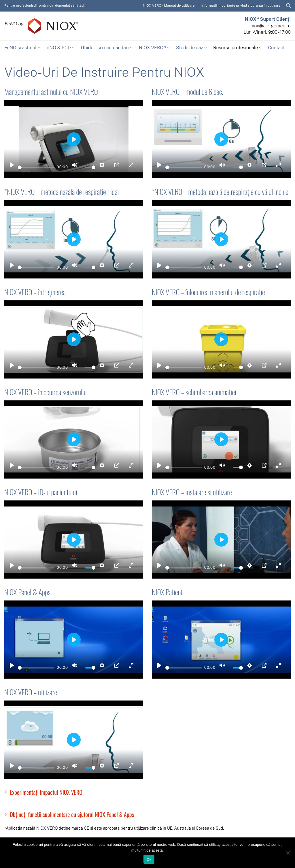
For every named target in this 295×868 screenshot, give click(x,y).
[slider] (36, 167)
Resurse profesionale (237, 48)
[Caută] (288, 6)
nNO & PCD (61, 48)
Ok (149, 859)
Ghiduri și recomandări (107, 48)
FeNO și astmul (22, 48)
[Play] (12, 165)
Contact (276, 48)
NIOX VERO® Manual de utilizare (169, 5)
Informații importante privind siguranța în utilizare (241, 5)
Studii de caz (191, 48)
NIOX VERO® (154, 48)
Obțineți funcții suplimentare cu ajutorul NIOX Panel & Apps (69, 814)
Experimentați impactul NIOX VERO (43, 792)
